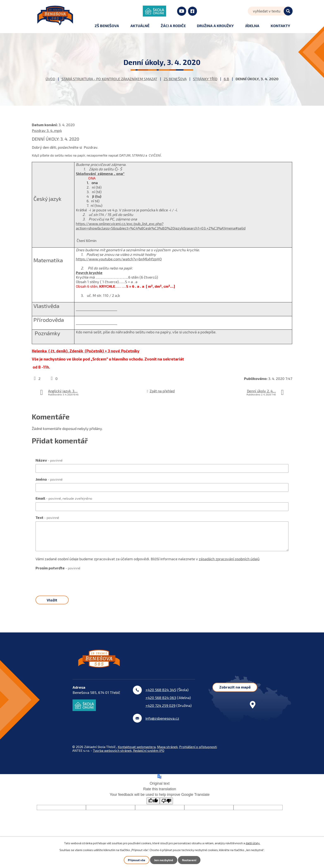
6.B (226, 79)
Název (49, 460)
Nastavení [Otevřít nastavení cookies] (189, 860)
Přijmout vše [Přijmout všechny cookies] (136, 860)
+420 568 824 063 (161, 701)
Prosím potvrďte (58, 568)
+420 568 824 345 (161, 693)
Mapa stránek (167, 750)
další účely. (253, 843)
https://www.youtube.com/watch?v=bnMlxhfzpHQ (119, 259)
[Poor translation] (166, 805)
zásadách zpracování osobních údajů (229, 559)
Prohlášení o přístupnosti (198, 750)
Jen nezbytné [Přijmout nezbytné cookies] (163, 860)
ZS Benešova (175, 79)
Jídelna (252, 26)
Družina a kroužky (215, 26)
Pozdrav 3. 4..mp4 (47, 130)
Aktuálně (140, 26)
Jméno (49, 479)
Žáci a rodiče (173, 26)
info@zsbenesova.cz (162, 722)
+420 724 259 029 (160, 709)
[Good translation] (153, 805)
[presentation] (67, 580)
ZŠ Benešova (107, 26)
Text (47, 517)
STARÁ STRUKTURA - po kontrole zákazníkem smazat (109, 79)
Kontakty (280, 26)
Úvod (50, 79)
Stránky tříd (205, 79)
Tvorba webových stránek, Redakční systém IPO (129, 754)
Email (64, 498)
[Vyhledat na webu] (270, 11)
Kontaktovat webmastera (137, 750)
